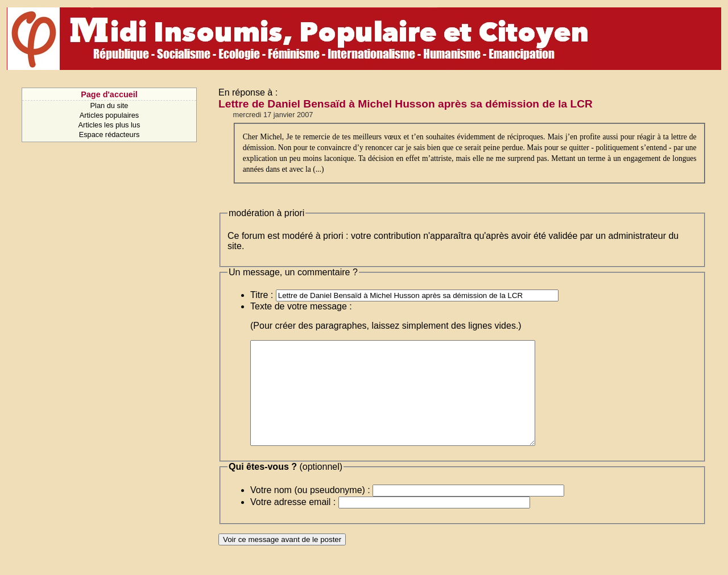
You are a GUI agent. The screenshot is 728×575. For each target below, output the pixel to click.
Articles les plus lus (109, 125)
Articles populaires (109, 115)
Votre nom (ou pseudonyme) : (310, 510)
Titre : (262, 295)
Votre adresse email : (293, 522)
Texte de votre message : (301, 306)
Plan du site (109, 106)
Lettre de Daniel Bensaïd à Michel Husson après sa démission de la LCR (406, 104)
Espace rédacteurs (109, 135)
